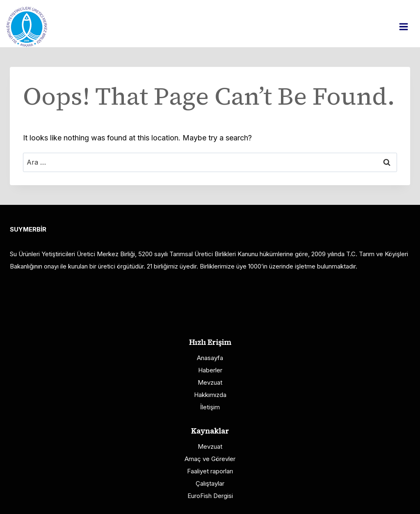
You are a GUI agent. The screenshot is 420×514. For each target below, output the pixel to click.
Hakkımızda (210, 395)
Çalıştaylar (210, 483)
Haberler (210, 370)
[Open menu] (408, 26)
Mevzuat (210, 382)
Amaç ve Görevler (210, 459)
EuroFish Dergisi (210, 496)
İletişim (210, 407)
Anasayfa (210, 358)
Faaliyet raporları (210, 471)
